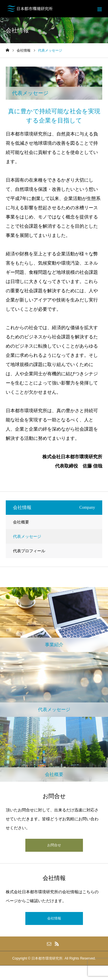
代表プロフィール (29, 551)
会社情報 (54, 918)
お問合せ (54, 845)
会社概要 (21, 522)
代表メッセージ (27, 536)
